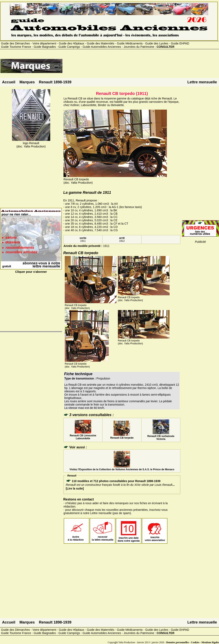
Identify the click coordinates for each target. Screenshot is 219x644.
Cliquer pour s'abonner (31, 270)
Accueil (9, 82)
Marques (27, 82)
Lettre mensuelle (202, 82)
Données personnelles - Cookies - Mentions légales (193, 642)
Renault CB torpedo (122, 436)
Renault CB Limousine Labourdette (83, 436)
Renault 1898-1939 (55, 82)
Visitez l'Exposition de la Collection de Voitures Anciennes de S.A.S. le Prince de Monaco (122, 468)
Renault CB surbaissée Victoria (161, 436)
